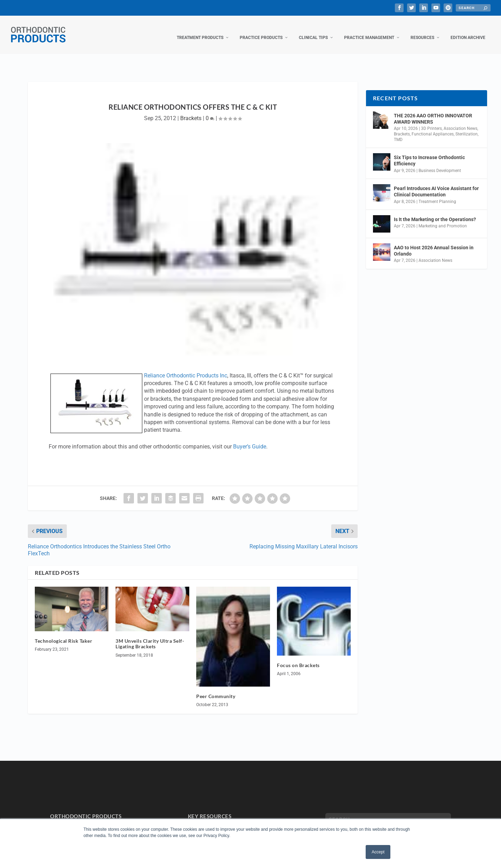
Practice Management (369, 31)
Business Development (440, 164)
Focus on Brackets (298, 658)
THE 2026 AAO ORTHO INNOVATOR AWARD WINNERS (433, 112)
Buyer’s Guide (250, 440)
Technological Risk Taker (63, 634)
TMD (398, 133)
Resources (422, 31)
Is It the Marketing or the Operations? (435, 212)
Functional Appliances (433, 127)
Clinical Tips (313, 31)
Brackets (191, 111)
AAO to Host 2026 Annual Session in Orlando (434, 244)
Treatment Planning (437, 194)
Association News (460, 122)
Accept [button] (378, 852)
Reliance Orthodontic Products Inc (186, 369)
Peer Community (216, 689)
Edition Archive (468, 31)
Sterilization (467, 127)
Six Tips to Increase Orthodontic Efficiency (429, 154)
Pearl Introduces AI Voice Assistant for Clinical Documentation (436, 185)
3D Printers (431, 122)
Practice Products (261, 31)
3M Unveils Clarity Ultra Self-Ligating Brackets (150, 637)
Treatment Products (200, 31)
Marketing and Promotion (443, 219)
